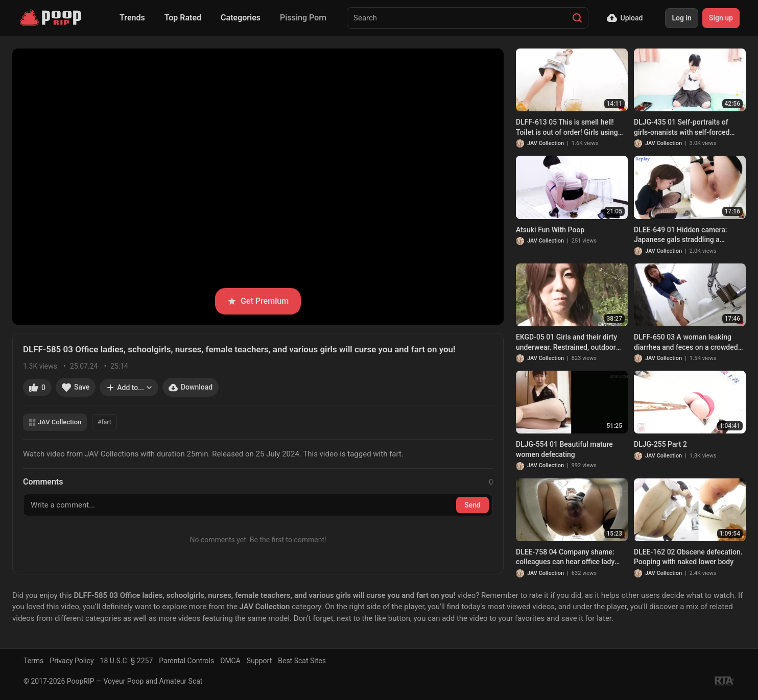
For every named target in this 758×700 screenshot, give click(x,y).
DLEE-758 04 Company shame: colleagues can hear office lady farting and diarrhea (565, 558)
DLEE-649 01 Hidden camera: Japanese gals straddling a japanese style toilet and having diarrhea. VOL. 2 (684, 235)
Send (472, 505)
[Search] (577, 18)
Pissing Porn (303, 18)
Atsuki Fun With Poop (550, 230)
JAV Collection (55, 422)
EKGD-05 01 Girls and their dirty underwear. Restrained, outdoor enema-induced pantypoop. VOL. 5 (571, 343)
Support (259, 661)
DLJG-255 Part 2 (660, 444)
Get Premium (258, 301)
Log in (681, 18)
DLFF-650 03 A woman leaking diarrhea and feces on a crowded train (686, 343)
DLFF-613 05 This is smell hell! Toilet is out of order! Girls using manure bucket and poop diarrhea (570, 128)
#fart (104, 422)
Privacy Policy (72, 661)
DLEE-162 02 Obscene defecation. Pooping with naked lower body (688, 557)
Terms (33, 661)
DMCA (230, 661)
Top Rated (183, 18)
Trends (132, 18)
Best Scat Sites (302, 661)
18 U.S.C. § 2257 (127, 661)
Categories (241, 18)
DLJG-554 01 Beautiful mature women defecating (564, 449)
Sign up (721, 18)
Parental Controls (186, 661)
